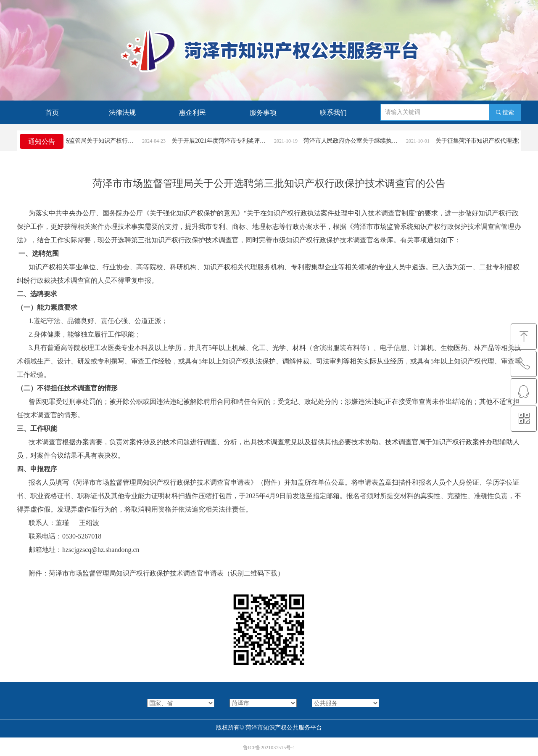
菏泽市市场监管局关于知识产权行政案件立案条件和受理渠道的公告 (94, 141)
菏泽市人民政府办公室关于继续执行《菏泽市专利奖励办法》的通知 (358, 141)
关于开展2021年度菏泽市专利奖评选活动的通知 (226, 141)
